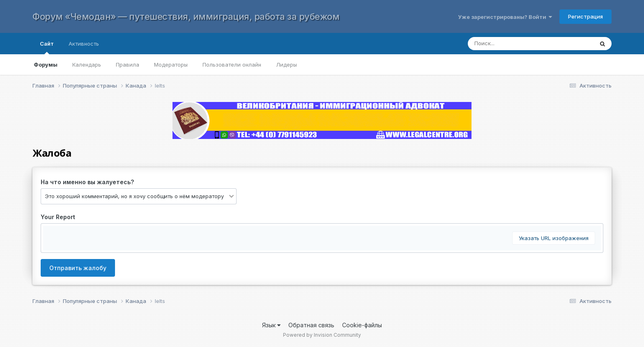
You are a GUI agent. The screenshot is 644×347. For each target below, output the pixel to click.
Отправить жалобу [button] (78, 268)
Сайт (47, 47)
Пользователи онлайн (232, 65)
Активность (84, 44)
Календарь (87, 65)
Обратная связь (311, 325)
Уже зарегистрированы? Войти (505, 17)
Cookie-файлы (362, 325)
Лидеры (286, 65)
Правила (128, 65)
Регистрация (585, 16)
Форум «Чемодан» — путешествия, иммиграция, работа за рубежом (186, 16)
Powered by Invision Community (322, 335)
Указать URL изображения (554, 238)
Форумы (46, 65)
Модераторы (171, 65)
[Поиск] (523, 44)
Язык (271, 325)
